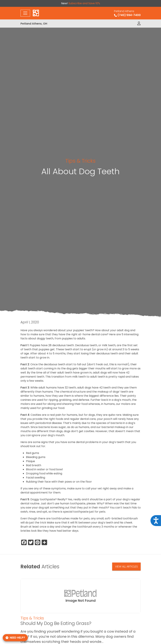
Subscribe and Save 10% (84, 3)
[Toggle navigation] (25, 13)
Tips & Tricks (80, 161)
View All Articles (126, 567)
